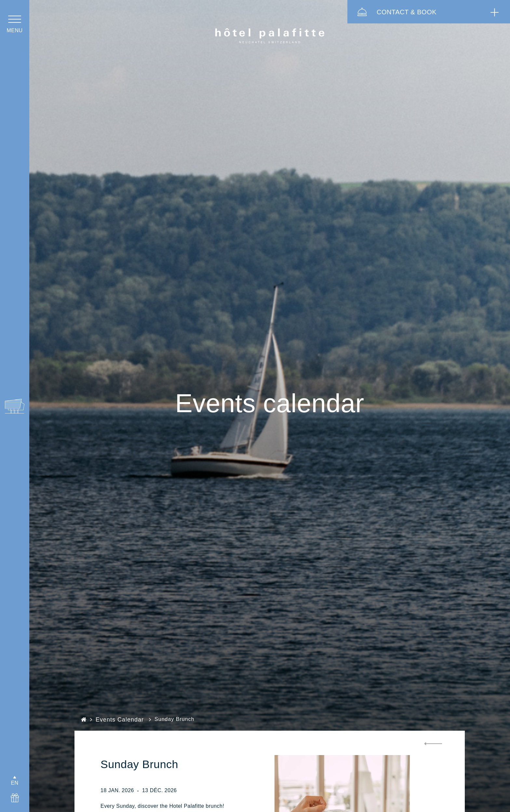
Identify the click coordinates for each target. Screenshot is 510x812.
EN (14, 783)
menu (14, 30)
